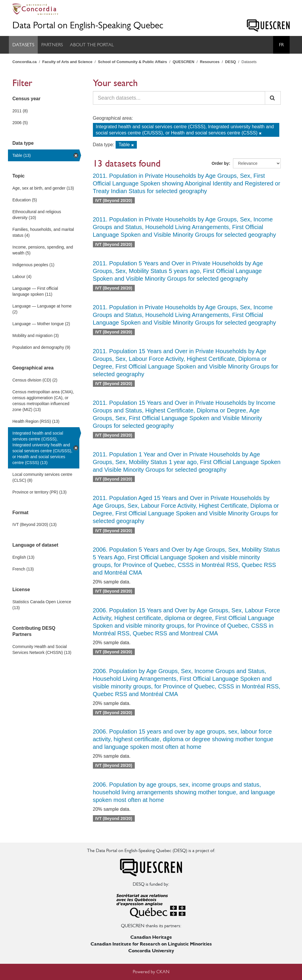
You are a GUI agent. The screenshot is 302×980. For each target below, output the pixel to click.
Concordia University (151, 951)
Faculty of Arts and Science (67, 62)
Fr (281, 45)
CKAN (163, 972)
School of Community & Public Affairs (132, 62)
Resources (210, 62)
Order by (220, 163)
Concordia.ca (24, 62)
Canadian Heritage (151, 937)
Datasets (23, 45)
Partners (52, 45)
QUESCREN (183, 62)
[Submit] (273, 98)
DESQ (230, 62)
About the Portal (92, 45)
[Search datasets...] (179, 98)
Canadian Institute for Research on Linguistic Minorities (151, 944)
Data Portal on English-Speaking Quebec (88, 25)
